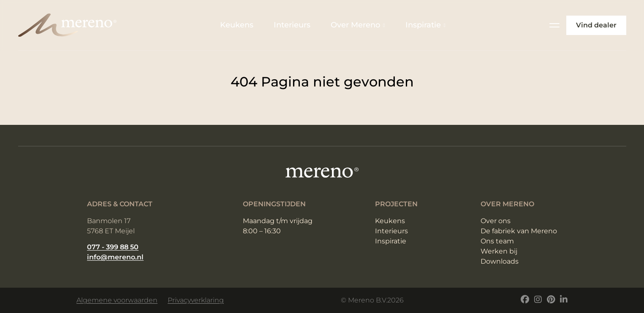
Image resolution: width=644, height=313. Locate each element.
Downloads (500, 261)
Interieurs (292, 25)
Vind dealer (596, 25)
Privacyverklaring (196, 300)
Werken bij (499, 251)
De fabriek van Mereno (519, 231)
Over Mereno (358, 25)
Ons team (497, 241)
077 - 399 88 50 (113, 247)
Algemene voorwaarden (117, 300)
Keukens (237, 25)
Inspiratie (425, 25)
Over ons (496, 221)
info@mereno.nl (115, 257)
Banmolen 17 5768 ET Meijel (111, 226)
